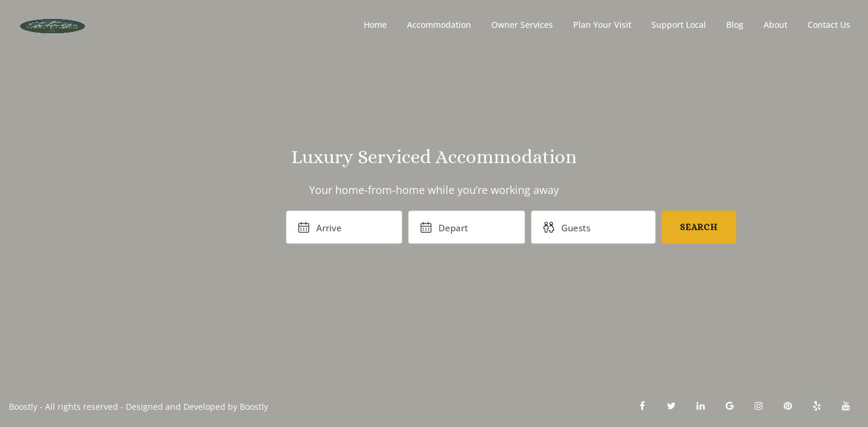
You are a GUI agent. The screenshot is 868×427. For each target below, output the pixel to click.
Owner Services (522, 25)
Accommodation (439, 25)
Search (699, 227)
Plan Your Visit (602, 25)
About (775, 25)
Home (375, 25)
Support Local (679, 25)
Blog (735, 25)
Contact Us (829, 25)
